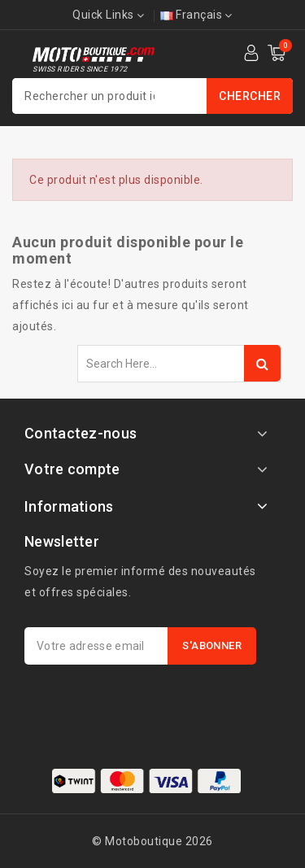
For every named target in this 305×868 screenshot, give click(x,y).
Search (262, 363)
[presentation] (148, 704)
